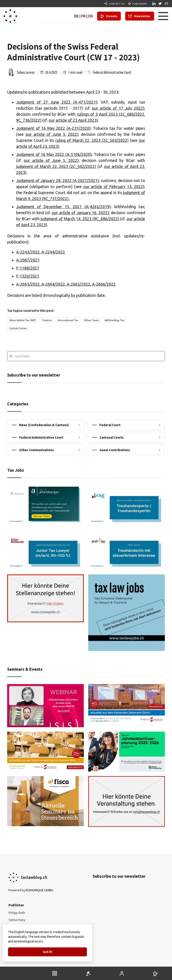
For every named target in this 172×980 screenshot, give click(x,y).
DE (76, 16)
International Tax (68, 320)
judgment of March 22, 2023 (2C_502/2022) (56, 166)
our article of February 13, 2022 (113, 186)
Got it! (47, 952)
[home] (10, 16)
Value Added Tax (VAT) (23, 320)
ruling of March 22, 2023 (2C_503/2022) (92, 140)
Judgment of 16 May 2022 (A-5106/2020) (54, 154)
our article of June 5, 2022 (51, 134)
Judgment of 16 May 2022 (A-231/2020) (53, 128)
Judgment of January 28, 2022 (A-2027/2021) (57, 180)
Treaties (47, 320)
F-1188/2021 (28, 268)
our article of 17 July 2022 (117, 108)
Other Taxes (91, 320)
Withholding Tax (114, 320)
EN (90, 16)
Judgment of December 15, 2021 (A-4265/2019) (63, 207)
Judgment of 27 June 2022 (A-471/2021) (57, 102)
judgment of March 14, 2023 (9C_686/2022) (80, 219)
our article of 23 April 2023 (73, 120)
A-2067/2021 (28, 260)
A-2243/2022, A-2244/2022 (41, 252)
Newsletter (142, 16)
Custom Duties (18, 328)
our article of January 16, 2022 (80, 213)
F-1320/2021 (28, 276)
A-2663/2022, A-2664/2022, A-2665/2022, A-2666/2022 (66, 284)
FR (83, 16)
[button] (163, 16)
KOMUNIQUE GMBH (39, 890)
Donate (112, 16)
